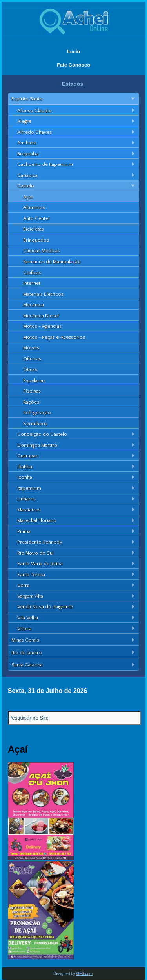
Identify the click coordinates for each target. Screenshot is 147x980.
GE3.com (84, 974)
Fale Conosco (73, 65)
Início (74, 52)
